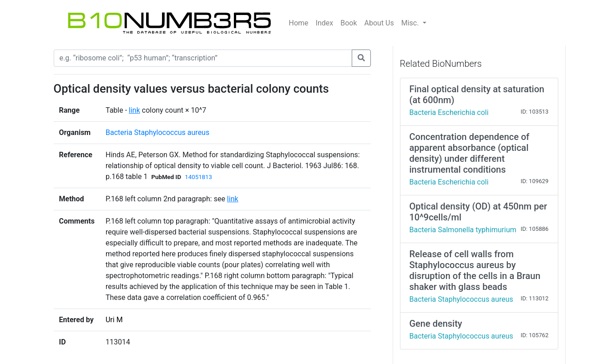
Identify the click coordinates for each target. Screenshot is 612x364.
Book (349, 23)
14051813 (198, 177)
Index (325, 23)
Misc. (411, 23)
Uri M (114, 320)
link (134, 110)
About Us (379, 23)
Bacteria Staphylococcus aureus (157, 132)
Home (299, 23)
